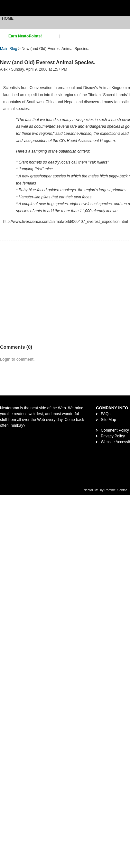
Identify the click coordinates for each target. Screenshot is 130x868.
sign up (51, 36)
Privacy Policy (113, 436)
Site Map (108, 420)
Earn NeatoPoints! (25, 36)
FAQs (106, 414)
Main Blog (9, 49)
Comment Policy (115, 430)
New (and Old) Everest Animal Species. (48, 62)
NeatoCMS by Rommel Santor (105, 490)
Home (8, 18)
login (65, 36)
